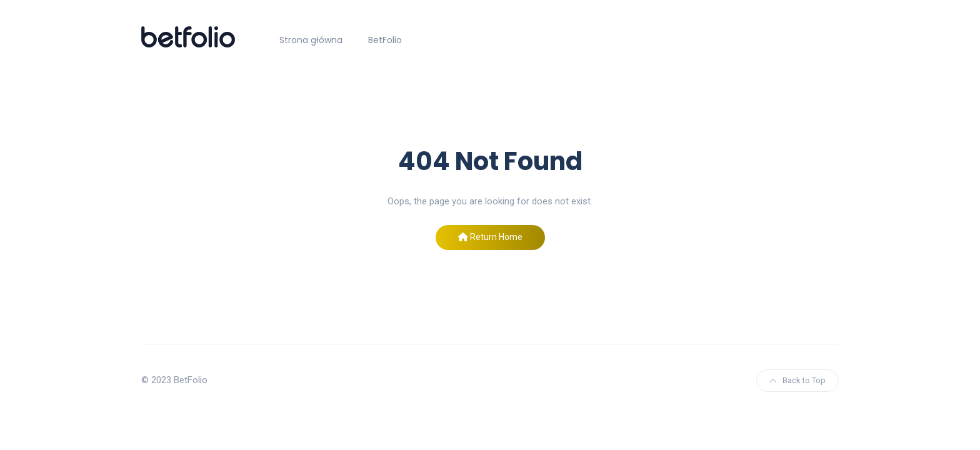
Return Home (490, 237)
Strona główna (311, 40)
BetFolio (385, 40)
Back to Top (797, 380)
